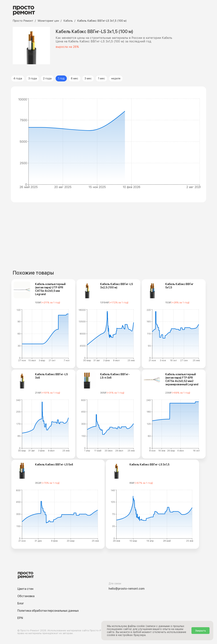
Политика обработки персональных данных (48, 611)
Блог (21, 603)
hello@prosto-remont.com (127, 589)
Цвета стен (25, 589)
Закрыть (200, 631)
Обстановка (26, 596)
